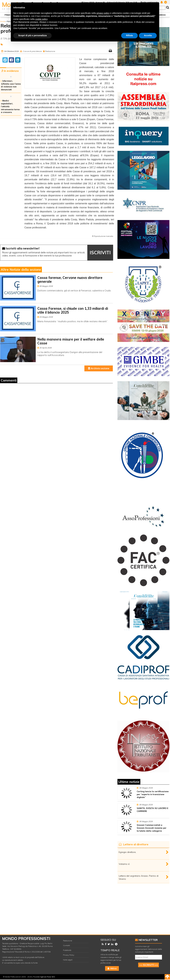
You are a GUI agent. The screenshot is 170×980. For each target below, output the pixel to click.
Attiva (112, 968)
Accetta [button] (148, 35)
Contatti (67, 945)
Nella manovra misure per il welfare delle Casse (71, 341)
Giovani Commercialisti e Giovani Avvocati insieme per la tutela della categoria (152, 828)
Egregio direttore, (127, 852)
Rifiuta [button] (130, 35)
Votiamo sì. (124, 864)
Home (3, 21)
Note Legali (68, 960)
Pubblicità (67, 950)
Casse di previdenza (32, 51)
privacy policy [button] (103, 13)
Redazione (50, 51)
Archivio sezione (99, 368)
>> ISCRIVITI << (149, 965)
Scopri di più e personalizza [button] (32, 35)
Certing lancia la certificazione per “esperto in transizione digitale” (153, 794)
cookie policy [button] (41, 19)
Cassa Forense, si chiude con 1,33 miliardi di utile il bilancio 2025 (73, 310)
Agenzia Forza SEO (48, 977)
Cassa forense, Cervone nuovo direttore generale (70, 280)
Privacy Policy (69, 955)
